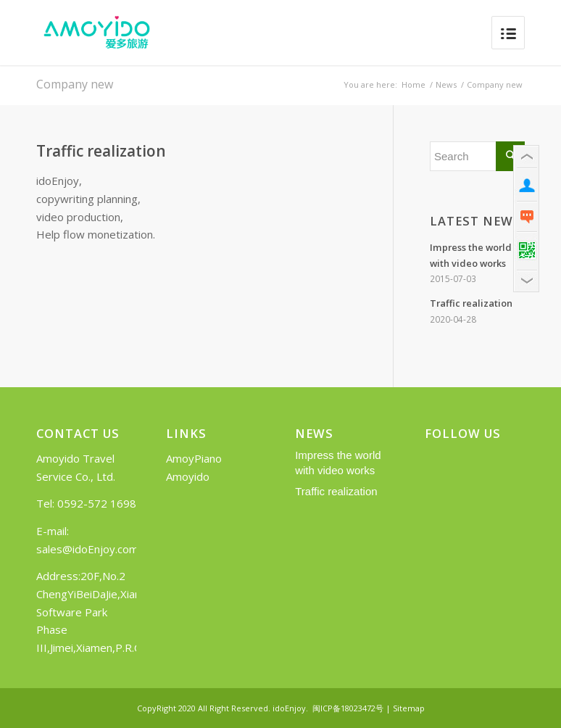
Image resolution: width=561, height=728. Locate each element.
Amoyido (188, 476)
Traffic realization (101, 151)
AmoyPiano (194, 458)
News (446, 84)
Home (414, 84)
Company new (75, 84)
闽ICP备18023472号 (348, 708)
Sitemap (409, 708)
